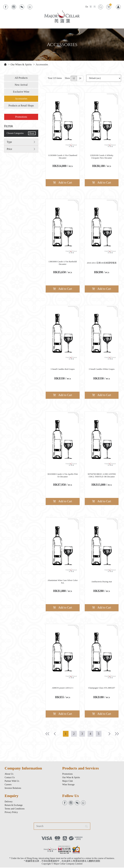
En (87, 7)
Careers (8, 785)
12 (74, 78)
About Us (9, 774)
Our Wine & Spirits (71, 778)
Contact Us (10, 778)
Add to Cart (63, 183)
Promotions (21, 117)
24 (80, 78)
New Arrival (21, 85)
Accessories (42, 64)
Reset (32, 133)
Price (9, 149)
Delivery (9, 802)
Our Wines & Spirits (21, 64)
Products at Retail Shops (21, 106)
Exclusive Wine (21, 92)
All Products (21, 78)
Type (9, 142)
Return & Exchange (14, 806)
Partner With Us (12, 781)
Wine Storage (68, 785)
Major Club (68, 781)
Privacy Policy (11, 813)
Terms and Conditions (15, 809)
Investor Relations (13, 789)
